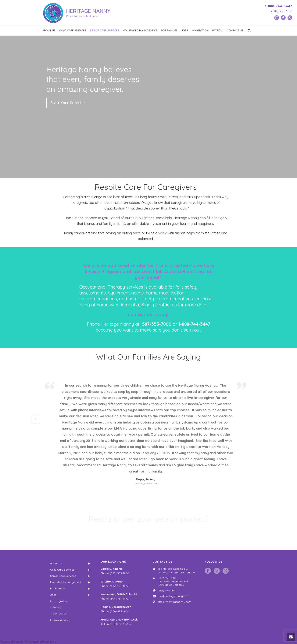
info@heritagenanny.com (173, 596)
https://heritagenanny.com (174, 602)
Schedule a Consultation (147, 533)
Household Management (140, 30)
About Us (49, 30)
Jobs (185, 30)
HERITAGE (88, 11)
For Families (169, 30)
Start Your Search (66, 103)
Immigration (200, 30)
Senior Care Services (105, 30)
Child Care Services (73, 30)
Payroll (218, 30)
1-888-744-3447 (279, 6)
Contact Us (235, 30)
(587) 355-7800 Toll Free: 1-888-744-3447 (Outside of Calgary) (176, 581)
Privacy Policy (60, 620)
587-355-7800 (157, 324)
